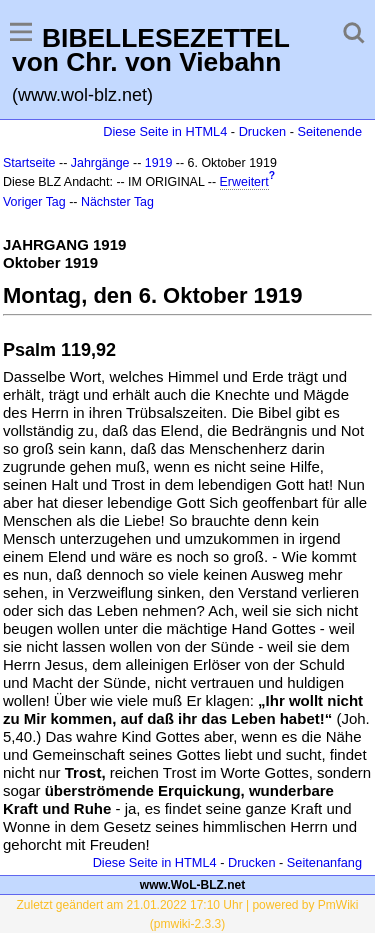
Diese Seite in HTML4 (165, 131)
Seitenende (329, 131)
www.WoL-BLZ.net (192, 885)
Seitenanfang (324, 862)
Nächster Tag (117, 202)
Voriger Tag (34, 202)
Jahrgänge (100, 163)
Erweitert (244, 182)
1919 (159, 163)
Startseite (29, 163)
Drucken (262, 131)
